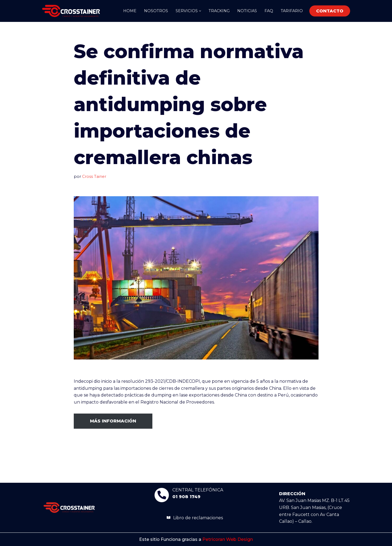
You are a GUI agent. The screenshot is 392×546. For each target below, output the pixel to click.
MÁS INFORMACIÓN (113, 421)
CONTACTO (330, 11)
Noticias (247, 11)
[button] (200, 11)
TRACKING (219, 11)
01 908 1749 (186, 497)
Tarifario (292, 11)
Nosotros (156, 11)
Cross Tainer (94, 177)
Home (130, 11)
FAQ (269, 11)
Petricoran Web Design (228, 539)
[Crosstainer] (71, 11)
